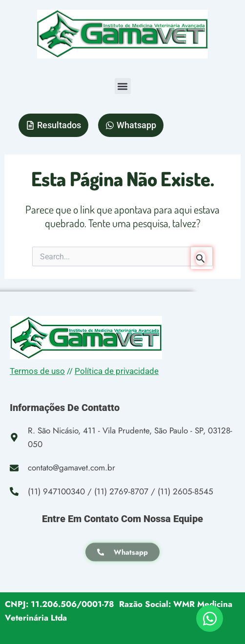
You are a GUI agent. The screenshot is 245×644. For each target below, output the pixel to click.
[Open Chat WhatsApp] (210, 618)
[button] (123, 86)
